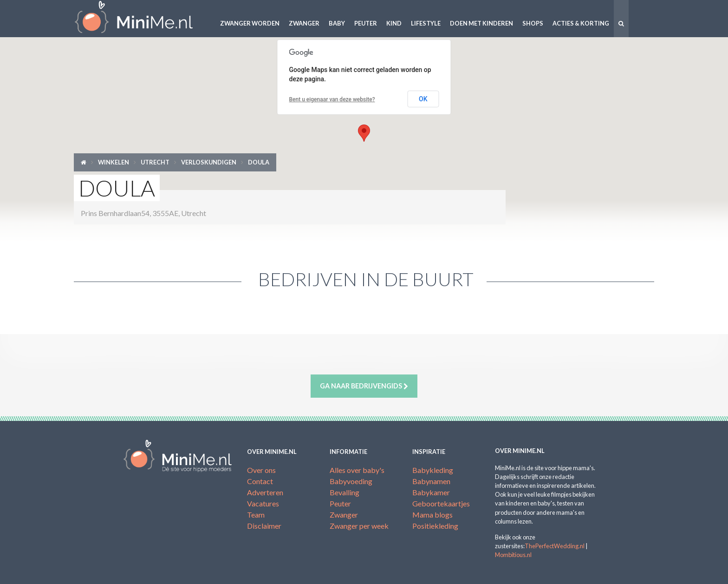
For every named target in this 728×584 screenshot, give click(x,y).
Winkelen (114, 162)
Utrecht (155, 162)
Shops (533, 23)
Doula (259, 162)
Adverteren (265, 492)
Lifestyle (426, 23)
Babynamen (431, 481)
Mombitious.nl (513, 555)
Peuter (366, 23)
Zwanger (304, 23)
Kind (394, 23)
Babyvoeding (351, 481)
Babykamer (431, 492)
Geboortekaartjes (441, 503)
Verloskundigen (209, 162)
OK (423, 99)
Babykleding (433, 470)
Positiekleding (435, 526)
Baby (337, 23)
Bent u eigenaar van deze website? (332, 99)
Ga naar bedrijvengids (364, 386)
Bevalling (344, 492)
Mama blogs (432, 515)
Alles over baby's (357, 470)
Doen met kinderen (481, 23)
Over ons (261, 470)
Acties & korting (581, 23)
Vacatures (263, 503)
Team (256, 515)
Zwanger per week (359, 526)
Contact (260, 481)
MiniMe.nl (141, 19)
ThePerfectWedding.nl (555, 546)
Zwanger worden (250, 23)
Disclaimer (264, 526)
